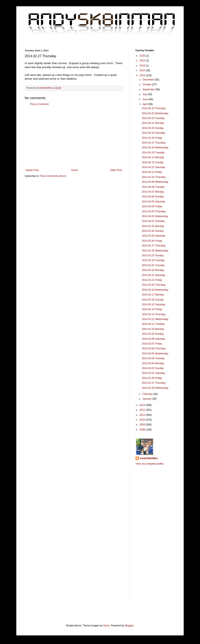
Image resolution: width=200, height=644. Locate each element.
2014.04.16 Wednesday (155, 148)
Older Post (116, 170)
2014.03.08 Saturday (153, 339)
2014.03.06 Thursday (154, 349)
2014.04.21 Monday (153, 123)
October (147, 84)
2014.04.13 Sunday (153, 162)
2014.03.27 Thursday (154, 246)
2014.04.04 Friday (152, 206)
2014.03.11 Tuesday (153, 324)
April (145, 104)
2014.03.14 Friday (152, 309)
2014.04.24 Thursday (154, 108)
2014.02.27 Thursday (154, 383)
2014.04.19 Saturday (153, 133)
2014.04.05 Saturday (153, 202)
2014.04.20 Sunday (153, 128)
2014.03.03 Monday (153, 363)
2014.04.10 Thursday (154, 177)
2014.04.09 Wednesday (155, 182)
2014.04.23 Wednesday (155, 113)
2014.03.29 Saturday (153, 236)
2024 (143, 61)
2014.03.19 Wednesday (155, 290)
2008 (143, 430)
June (146, 99)
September (149, 89)
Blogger (129, 626)
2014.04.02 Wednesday (155, 216)
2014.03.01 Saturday (153, 373)
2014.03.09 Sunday (153, 334)
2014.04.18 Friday (152, 138)
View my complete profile (149, 464)
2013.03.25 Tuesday (153, 265)
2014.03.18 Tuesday (153, 260)
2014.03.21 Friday (152, 280)
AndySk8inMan (149, 458)
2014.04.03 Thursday (154, 211)
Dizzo (106, 626)
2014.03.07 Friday (152, 344)
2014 (143, 75)
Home (74, 170)
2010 (143, 420)
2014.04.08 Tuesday (153, 187)
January (147, 399)
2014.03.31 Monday (153, 226)
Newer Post (32, 170)
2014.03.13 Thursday (154, 314)
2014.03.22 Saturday (153, 275)
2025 (143, 56)
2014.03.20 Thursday (154, 285)
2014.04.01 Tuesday (153, 221)
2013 (143, 405)
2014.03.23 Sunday (153, 255)
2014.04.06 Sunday (153, 197)
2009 (143, 425)
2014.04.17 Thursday (154, 143)
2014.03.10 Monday (153, 329)
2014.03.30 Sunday (153, 231)
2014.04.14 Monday (153, 157)
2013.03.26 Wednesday (155, 251)
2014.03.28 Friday (152, 241)
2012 (143, 410)
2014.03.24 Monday (153, 270)
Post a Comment (39, 104)
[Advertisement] (74, 137)
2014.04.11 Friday (152, 172)
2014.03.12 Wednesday (155, 319)
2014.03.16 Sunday (153, 300)
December (149, 80)
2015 (143, 70)
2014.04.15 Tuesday (153, 153)
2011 (143, 415)
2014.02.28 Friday (152, 378)
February (148, 394)
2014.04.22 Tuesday (153, 118)
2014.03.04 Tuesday (153, 358)
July (145, 94)
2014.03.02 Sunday (153, 368)
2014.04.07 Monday (153, 192)
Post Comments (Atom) (53, 176)
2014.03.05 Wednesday (155, 354)
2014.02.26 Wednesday (155, 388)
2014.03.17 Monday (153, 295)
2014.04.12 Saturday (153, 167)
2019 (143, 66)
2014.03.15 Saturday (153, 305)
